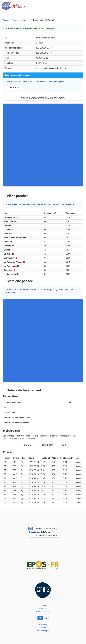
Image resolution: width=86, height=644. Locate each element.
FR (40, 618)
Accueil (6, 20)
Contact (43, 628)
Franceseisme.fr (43, 612)
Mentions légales (43, 631)
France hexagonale (21, 20)
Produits (43, 609)
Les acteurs (43, 606)
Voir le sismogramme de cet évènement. (43, 98)
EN (46, 618)
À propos (43, 625)
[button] (80, 6)
